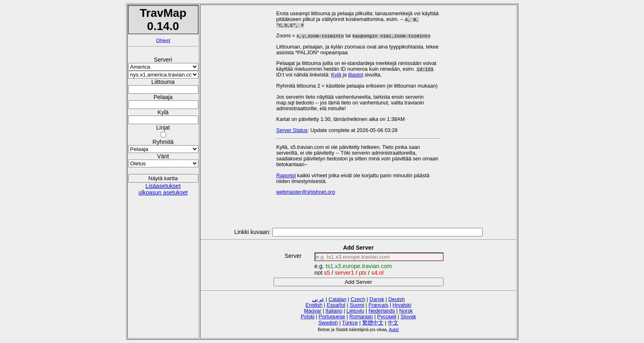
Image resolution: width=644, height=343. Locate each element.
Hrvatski (402, 305)
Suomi (357, 305)
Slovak (408, 317)
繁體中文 (373, 323)
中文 (393, 323)
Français (378, 305)
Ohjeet (163, 40)
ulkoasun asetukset (163, 192)
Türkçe (350, 323)
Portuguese (332, 317)
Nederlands (382, 311)
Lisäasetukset (163, 186)
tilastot (356, 76)
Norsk (406, 311)
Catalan (337, 299)
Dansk (377, 299)
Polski (308, 317)
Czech (358, 299)
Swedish (328, 323)
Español (336, 305)
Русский (387, 317)
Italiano (334, 311)
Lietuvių (355, 311)
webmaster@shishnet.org (306, 194)
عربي (318, 299)
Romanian (361, 317)
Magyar (313, 311)
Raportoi (286, 177)
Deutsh (397, 299)
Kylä (336, 76)
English (314, 305)
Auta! (394, 329)
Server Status (292, 132)
